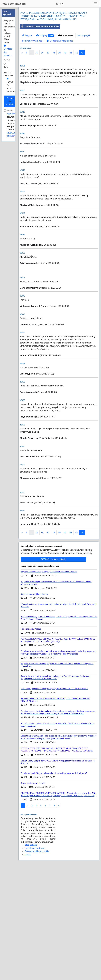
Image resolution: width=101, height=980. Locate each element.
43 (82, 53)
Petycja (27, 35)
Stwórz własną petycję (53, 669)
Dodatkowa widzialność (60, 41)
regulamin (12, 114)
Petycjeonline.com (14, 4)
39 (59, 53)
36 (42, 53)
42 (76, 53)
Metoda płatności (8, 74)
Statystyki (84, 35)
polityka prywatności (32, 41)
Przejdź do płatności (10, 101)
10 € (6, 67)
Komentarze (66, 35)
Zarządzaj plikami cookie (37, 962)
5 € (8, 60)
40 (65, 53)
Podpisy (45, 35)
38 (54, 53)
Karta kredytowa (12, 90)
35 (37, 53)
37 (48, 53)
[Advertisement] (59, 78)
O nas (28, 965)
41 (71, 53)
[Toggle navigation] (96, 4)
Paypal (10, 82)
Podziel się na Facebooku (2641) (39, 27)
